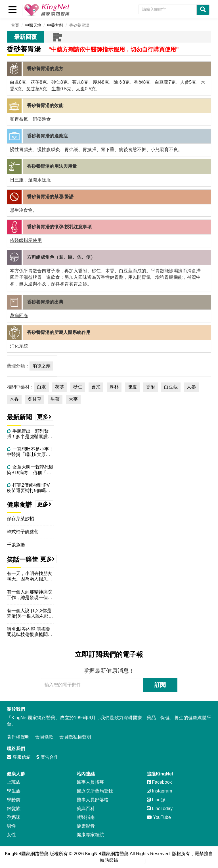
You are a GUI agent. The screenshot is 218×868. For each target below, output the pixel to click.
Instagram (160, 791)
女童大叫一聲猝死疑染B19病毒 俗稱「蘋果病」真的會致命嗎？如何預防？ (30, 470)
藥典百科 (86, 809)
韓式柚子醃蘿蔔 (23, 532)
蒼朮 (77, 82)
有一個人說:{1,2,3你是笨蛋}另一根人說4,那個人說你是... (30, 613)
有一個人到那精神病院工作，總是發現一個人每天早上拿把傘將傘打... (30, 595)
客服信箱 (19, 757)
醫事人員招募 (90, 782)
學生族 (14, 791)
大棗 (80, 89)
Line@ (156, 800)
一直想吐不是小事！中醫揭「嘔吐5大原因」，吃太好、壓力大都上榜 (30, 452)
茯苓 (35, 82)
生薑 (56, 89)
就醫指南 (86, 817)
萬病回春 (19, 316)
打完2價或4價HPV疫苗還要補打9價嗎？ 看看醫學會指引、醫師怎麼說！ (30, 488)
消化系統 (19, 346)
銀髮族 (14, 809)
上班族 (14, 782)
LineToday (160, 809)
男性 (11, 826)
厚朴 (97, 82)
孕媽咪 (14, 817)
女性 (11, 835)
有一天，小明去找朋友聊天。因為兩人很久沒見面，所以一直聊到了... (30, 576)
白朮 (14, 82)
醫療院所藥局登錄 (95, 791)
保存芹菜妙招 (20, 519)
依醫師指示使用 (26, 240)
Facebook (159, 782)
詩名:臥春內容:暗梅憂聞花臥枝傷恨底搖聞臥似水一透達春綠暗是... (30, 632)
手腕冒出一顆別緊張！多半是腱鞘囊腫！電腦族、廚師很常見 (30, 434)
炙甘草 (33, 89)
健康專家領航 (90, 835)
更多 (44, 417)
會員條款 (44, 737)
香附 (139, 82)
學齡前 (14, 800)
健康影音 (86, 826)
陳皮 (118, 82)
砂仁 (56, 82)
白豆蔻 (162, 82)
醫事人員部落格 (93, 800)
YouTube (159, 817)
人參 (185, 82)
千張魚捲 (16, 545)
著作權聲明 (18, 737)
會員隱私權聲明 (75, 737)
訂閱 (160, 685)
